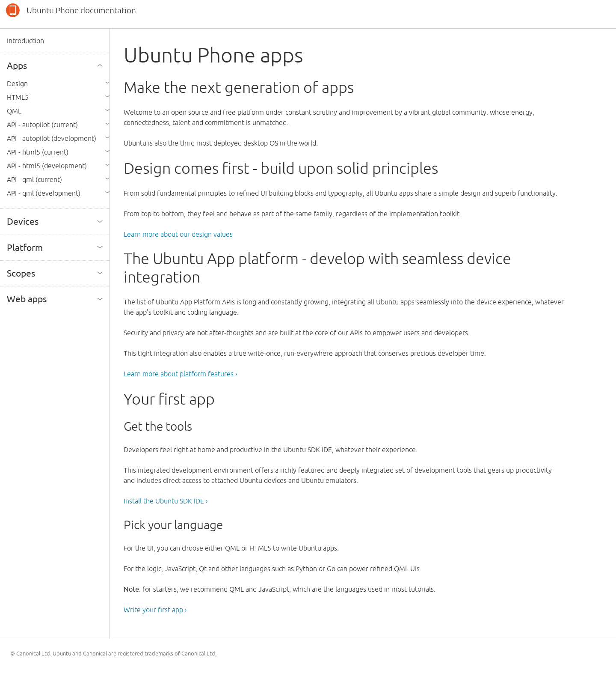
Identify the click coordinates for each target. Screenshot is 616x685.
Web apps (27, 299)
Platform (25, 247)
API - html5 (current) (38, 152)
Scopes (21, 273)
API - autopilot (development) (52, 138)
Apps (17, 66)
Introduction (25, 41)
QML (14, 111)
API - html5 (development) (47, 166)
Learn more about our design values (178, 234)
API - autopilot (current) (42, 125)
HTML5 (18, 97)
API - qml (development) (44, 193)
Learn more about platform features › (180, 374)
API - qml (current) (34, 179)
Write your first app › (155, 610)
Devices (23, 221)
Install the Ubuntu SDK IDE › (166, 501)
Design (17, 83)
